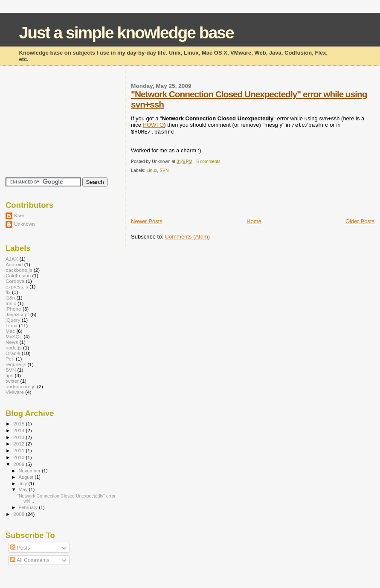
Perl (10, 359)
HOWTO (154, 125)
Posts (20, 548)
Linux (152, 170)
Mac (10, 331)
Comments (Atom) (187, 237)
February (29, 507)
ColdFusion (18, 275)
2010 (19, 457)
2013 (19, 437)
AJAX (12, 259)
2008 (19, 514)
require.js (16, 364)
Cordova (15, 281)
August (27, 477)
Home (254, 221)
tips (9, 375)
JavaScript (17, 314)
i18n (10, 298)
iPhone (13, 309)
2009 (19, 464)
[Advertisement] (231, 198)
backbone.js (19, 270)
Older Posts (360, 221)
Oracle (13, 353)
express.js (17, 287)
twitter (12, 381)
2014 (19, 430)
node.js (14, 348)
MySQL (14, 336)
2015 (19, 424)
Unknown (25, 224)
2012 (19, 444)
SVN (164, 170)
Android (14, 264)
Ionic (11, 303)
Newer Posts (147, 221)
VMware (15, 392)
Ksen (20, 215)
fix (8, 292)
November (30, 471)
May (24, 489)
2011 (19, 450)
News (12, 342)
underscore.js (20, 386)
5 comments (208, 162)
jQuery (13, 320)
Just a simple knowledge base (126, 33)
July (24, 483)
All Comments (30, 560)
